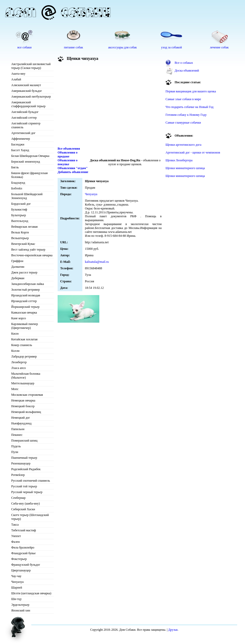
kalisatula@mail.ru (97, 262)
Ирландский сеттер (24, 301)
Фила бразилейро (23, 547)
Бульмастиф (19, 209)
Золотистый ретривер (25, 290)
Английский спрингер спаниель (26, 125)
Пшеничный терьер (24, 458)
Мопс (15, 389)
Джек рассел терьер (24, 272)
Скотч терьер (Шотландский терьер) (30, 517)
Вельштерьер (20, 238)
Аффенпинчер (21, 139)
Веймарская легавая (24, 227)
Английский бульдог (25, 112)
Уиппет (16, 536)
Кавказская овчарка (24, 313)
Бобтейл (17, 188)
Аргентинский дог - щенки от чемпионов (193, 152)
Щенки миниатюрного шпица (185, 168)
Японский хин (21, 610)
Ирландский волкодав (26, 295)
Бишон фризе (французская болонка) (29, 175)
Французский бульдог (26, 565)
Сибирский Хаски (23, 509)
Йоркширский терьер (25, 307)
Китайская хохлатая (24, 339)
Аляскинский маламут (26, 85)
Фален (16, 542)
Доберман (18, 278)
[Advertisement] (110, 105)
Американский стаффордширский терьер (28, 104)
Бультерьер (19, 215)
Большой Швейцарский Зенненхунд (27, 196)
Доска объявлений (187, 71)
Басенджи (18, 144)
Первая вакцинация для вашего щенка (191, 91)
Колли (15, 351)
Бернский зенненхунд (26, 162)
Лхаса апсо (19, 368)
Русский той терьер (24, 486)
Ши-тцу (16, 599)
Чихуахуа (17, 582)
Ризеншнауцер (21, 463)
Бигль (15, 167)
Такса (15, 525)
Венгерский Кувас (23, 244)
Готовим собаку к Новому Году (186, 115)
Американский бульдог (27, 91)
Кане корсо (19, 318)
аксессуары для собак (123, 47)
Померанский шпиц (24, 441)
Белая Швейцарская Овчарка (30, 156)
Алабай (16, 79)
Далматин (18, 267)
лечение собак (219, 47)
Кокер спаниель (22, 345)
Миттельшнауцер (23, 383)
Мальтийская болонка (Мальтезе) (26, 376)
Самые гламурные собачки (183, 123)
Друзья (173, 630)
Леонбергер (19, 362)
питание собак (73, 47)
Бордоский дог (21, 204)
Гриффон (17, 261)
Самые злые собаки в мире (183, 99)
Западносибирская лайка (28, 284)
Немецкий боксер (23, 406)
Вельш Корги (20, 232)
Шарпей (17, 588)
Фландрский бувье (23, 553)
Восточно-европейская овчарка (32, 255)
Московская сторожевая (27, 395)
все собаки (24, 47)
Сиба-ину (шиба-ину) (26, 503)
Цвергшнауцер (21, 570)
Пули (15, 452)
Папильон (18, 429)
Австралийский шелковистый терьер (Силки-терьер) (31, 66)
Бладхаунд (18, 183)
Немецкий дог (21, 418)
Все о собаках (184, 63)
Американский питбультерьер (31, 97)
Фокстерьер (19, 559)
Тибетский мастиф (24, 530)
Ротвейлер (18, 475)
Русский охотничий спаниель (31, 481)
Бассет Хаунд (20, 150)
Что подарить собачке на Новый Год (189, 107)
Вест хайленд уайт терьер (28, 250)
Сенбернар (18, 498)
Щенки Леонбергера (179, 160)
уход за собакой (171, 47)
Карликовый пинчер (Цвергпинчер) (24, 326)
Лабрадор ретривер (24, 356)
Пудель (16, 446)
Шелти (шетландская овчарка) (31, 593)
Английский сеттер (24, 118)
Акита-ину (18, 74)
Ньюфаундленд (21, 423)
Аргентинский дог (23, 133)
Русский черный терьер (27, 492)
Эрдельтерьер (20, 605)
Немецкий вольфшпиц (26, 412)
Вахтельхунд (20, 221)
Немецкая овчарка (23, 400)
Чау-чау (16, 576)
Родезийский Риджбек (26, 469)
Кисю (15, 334)
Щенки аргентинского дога (183, 145)
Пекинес (17, 435)
